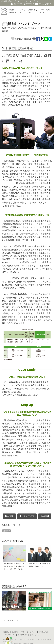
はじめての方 (17, 4)
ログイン (49, 4)
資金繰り (6, 531)
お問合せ (40, 4)
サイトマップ (22, 635)
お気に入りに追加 (21, 39)
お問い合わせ (34, 635)
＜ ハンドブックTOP (10, 620)
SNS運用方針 (43, 632)
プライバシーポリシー (29, 632)
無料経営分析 (29, 4)
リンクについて (10, 635)
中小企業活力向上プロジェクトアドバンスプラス (19, 1)
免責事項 (15, 632)
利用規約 (6, 632)
